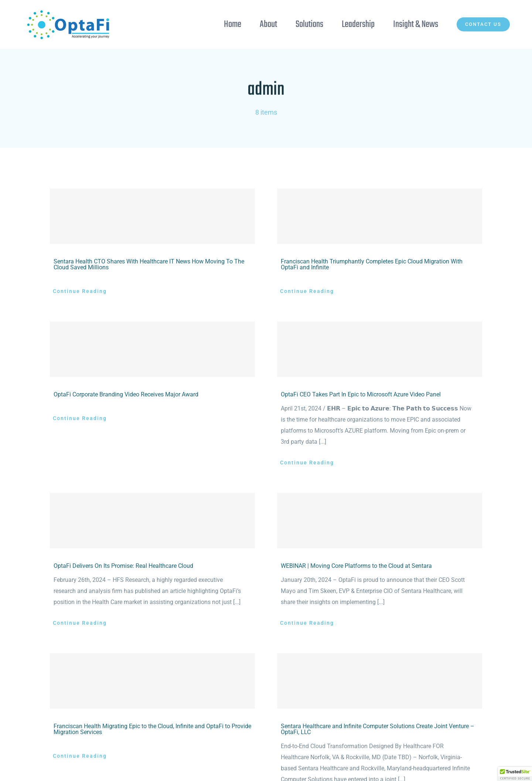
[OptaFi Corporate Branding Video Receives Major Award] (152, 349)
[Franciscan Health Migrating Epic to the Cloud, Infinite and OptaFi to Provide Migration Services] (152, 681)
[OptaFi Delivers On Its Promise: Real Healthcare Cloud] (152, 521)
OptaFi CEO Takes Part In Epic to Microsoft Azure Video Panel (361, 394)
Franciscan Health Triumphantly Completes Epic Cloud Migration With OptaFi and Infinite (372, 264)
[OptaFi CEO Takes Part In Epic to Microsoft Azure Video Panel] (380, 349)
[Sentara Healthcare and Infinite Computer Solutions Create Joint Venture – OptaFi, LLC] (380, 681)
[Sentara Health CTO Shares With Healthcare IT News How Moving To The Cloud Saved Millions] (152, 216)
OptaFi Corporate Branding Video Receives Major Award (126, 394)
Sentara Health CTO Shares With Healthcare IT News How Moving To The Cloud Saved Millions (149, 264)
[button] (515, 774)
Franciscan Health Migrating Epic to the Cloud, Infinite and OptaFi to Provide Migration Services (152, 729)
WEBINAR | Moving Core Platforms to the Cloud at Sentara (356, 566)
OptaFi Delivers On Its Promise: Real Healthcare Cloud (123, 566)
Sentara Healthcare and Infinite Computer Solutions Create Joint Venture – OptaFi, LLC (378, 729)
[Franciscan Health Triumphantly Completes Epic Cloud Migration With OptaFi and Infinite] (380, 216)
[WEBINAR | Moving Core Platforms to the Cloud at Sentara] (380, 521)
